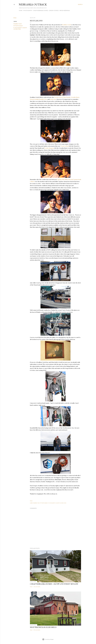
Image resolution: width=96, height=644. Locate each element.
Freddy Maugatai (49, 148)
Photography (28, 11)
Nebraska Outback (33, 4)
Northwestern (58, 97)
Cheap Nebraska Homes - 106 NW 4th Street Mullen (54, 584)
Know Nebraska (65, 11)
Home (21, 11)
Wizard (32, 99)
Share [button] (15, 18)
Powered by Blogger (48, 639)
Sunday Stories (54, 11)
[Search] (80, 4)
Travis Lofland (65, 146)
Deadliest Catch (18, 24)
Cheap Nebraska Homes (41, 11)
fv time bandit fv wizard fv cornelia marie (20, 28)
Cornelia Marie (75, 97)
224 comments (37, 587)
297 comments (37, 630)
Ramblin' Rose (43, 99)
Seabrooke (53, 99)
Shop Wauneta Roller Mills (43, 627)
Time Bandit (67, 97)
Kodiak (37, 99)
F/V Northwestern (18, 26)
